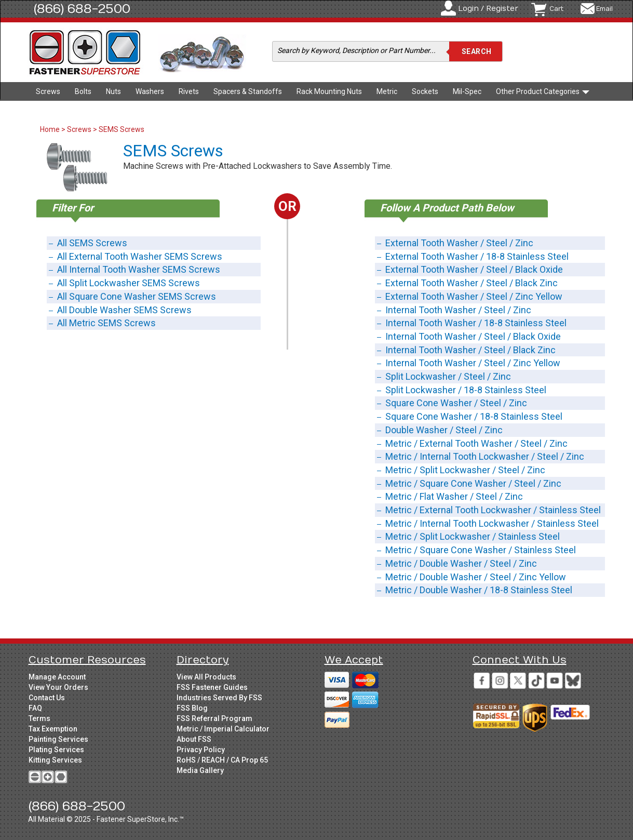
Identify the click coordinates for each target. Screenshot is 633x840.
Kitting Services (55, 760)
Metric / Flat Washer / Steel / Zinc (454, 496)
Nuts (113, 91)
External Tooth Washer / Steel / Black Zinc (472, 283)
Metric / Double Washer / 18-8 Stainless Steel (479, 590)
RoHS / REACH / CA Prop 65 (222, 760)
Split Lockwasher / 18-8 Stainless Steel (466, 390)
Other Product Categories (543, 91)
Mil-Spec (467, 91)
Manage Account (57, 677)
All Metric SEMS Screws (106, 323)
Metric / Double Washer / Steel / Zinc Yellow (476, 577)
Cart (556, 9)
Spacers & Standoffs (248, 91)
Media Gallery (200, 770)
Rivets (189, 91)
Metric (387, 91)
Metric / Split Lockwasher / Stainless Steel (473, 536)
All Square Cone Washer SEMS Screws (137, 296)
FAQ (35, 708)
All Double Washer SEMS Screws (124, 310)
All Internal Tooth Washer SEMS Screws (139, 269)
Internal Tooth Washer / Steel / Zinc (458, 310)
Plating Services (56, 750)
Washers (150, 91)
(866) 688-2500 (82, 9)
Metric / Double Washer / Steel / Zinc (461, 563)
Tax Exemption (53, 729)
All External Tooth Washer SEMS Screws (140, 256)
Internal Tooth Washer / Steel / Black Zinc (470, 350)
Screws (48, 91)
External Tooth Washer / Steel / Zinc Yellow (474, 296)
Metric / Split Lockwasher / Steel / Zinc (465, 470)
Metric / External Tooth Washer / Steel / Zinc (476, 443)
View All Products (206, 677)
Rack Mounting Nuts (329, 91)
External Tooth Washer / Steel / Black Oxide (474, 269)
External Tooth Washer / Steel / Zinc (459, 243)
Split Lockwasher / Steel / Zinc (448, 376)
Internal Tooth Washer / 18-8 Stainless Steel (476, 323)
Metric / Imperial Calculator (223, 729)
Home (51, 129)
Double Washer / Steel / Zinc (444, 430)
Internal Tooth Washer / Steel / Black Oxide (473, 336)
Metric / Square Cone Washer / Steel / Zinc (473, 483)
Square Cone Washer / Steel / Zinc (456, 403)
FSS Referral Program (214, 718)
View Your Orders (58, 687)
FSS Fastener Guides (212, 687)
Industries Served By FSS (219, 698)
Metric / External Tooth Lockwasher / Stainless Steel (493, 510)
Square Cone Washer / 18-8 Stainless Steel (474, 416)
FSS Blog (192, 708)
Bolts (83, 91)
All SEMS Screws (92, 243)
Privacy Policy (201, 750)
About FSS (194, 739)
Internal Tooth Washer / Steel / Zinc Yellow (473, 363)
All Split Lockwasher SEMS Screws (129, 283)
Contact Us (47, 698)
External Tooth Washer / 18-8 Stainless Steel (477, 256)
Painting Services (58, 739)
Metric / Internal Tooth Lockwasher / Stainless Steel (492, 523)
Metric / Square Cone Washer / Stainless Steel (481, 550)
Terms (39, 718)
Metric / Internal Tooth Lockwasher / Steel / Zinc (485, 456)
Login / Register (488, 9)
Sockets (425, 91)
